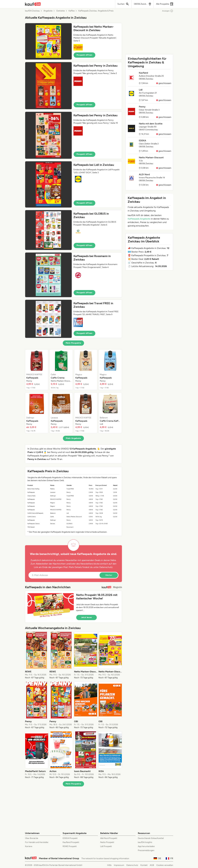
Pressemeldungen (146, 850)
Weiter (109, 575)
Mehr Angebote (73, 438)
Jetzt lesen (86, 617)
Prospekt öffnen (84, 55)
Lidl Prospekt (106, 846)
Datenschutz (106, 567)
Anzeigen (168, 11)
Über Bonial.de (32, 838)
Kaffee (72, 11)
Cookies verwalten (165, 865)
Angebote (48, 11)
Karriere (29, 846)
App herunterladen (146, 846)
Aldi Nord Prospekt (109, 838)
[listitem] (37, 370)
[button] (73, 41)
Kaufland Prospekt (71, 842)
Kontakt (144, 865)
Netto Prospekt (107, 842)
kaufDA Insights (145, 842)
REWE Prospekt (70, 846)
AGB (152, 865)
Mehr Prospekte (73, 343)
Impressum (119, 865)
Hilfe (109, 865)
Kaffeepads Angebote (139, 219)
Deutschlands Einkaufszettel (151, 838)
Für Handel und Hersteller (37, 842)
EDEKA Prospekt (70, 838)
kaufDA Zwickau (32, 11)
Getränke (61, 11)
